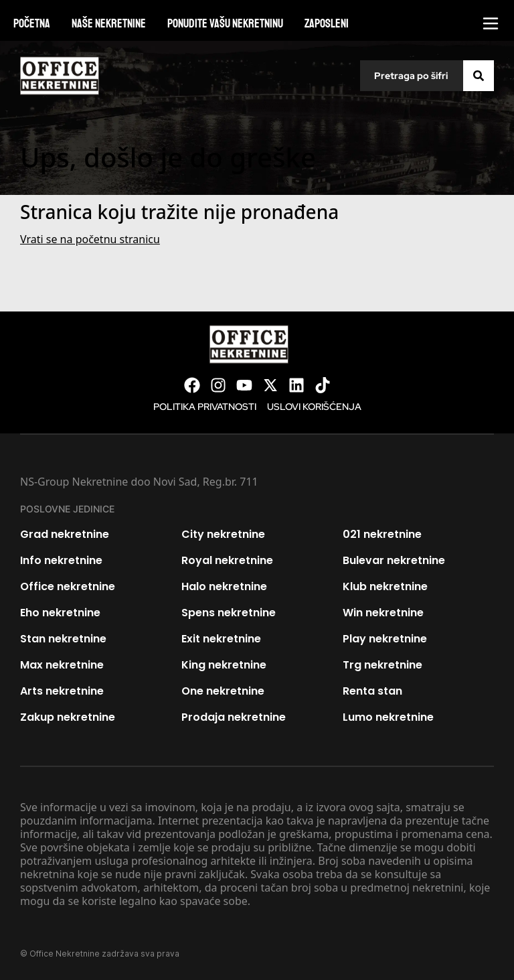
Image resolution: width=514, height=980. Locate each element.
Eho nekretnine (60, 613)
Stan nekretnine (63, 639)
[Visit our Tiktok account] (323, 385)
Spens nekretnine (229, 613)
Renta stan (372, 691)
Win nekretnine (383, 613)
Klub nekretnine (385, 586)
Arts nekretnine (62, 691)
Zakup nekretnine (68, 717)
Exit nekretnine (221, 639)
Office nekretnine (68, 586)
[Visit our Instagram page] (218, 385)
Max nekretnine (62, 665)
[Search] (479, 76)
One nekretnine (223, 691)
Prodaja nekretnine (234, 717)
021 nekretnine (382, 534)
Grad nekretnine (65, 534)
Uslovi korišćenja (314, 407)
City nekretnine (223, 534)
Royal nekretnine (227, 560)
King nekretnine (224, 665)
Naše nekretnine (109, 23)
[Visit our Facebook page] (192, 385)
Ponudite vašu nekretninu (225, 23)
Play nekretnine (385, 639)
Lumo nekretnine (388, 717)
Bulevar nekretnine (394, 560)
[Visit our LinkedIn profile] (296, 385)
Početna (32, 23)
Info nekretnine (61, 560)
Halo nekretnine (224, 586)
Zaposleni (327, 23)
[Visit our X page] (270, 385)
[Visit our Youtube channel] (244, 385)
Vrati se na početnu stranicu (90, 239)
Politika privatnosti (205, 407)
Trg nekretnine (382, 665)
